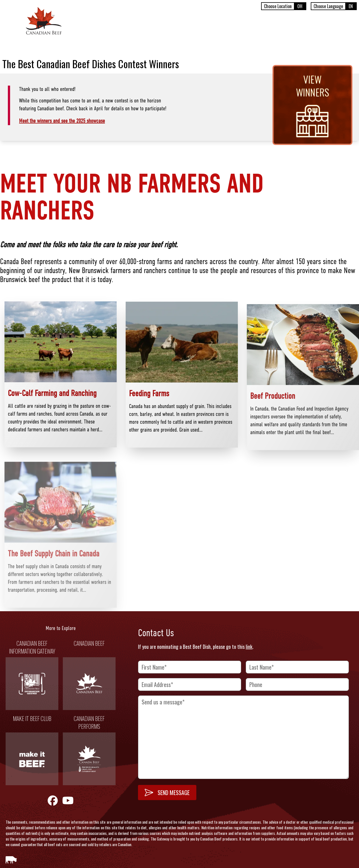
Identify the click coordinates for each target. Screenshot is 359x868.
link (249, 647)
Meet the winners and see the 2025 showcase (62, 121)
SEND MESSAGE (167, 793)
